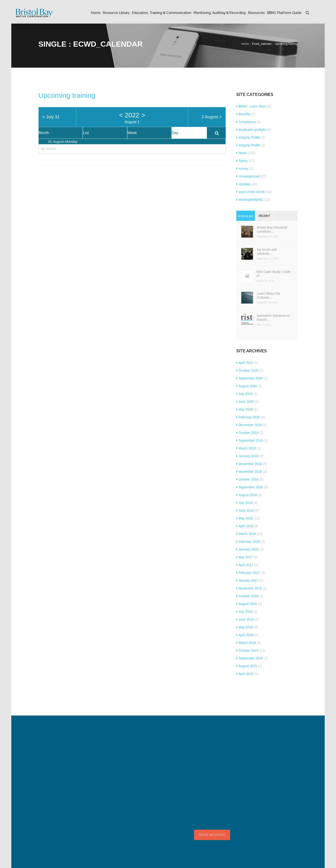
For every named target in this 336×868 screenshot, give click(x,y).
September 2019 (250, 440)
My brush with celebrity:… (267, 252)
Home (96, 13)
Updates (244, 184)
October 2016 (247, 596)
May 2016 (245, 627)
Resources (256, 13)
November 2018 (249, 472)
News (242, 153)
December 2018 (249, 464)
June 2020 (245, 402)
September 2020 (250, 378)
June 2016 (245, 619)
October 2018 (247, 479)
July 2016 (244, 612)
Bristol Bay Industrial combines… (272, 229)
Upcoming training (67, 95)
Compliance (246, 122)
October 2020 (247, 370)
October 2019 (247, 433)
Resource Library (116, 13)
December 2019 (249, 425)
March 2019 (246, 448)
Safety (242, 161)
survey (242, 169)
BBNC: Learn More (251, 106)
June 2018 (245, 510)
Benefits (243, 114)
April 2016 (245, 635)
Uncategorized (248, 176)
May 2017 (245, 557)
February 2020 (248, 417)
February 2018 (248, 542)
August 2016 (247, 604)
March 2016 (246, 643)
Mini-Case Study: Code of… (273, 274)
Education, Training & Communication (162, 13)
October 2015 (247, 650)
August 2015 (247, 666)
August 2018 (247, 495)
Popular (246, 216)
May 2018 (245, 518)
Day (175, 133)
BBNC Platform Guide (284, 13)
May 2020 (245, 409)
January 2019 (247, 456)
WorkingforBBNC (250, 200)
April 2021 (245, 363)
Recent (265, 216)
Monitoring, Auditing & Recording (220, 13)
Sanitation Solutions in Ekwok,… (273, 318)
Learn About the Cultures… (268, 295)
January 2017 (247, 580)
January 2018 (247, 549)
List (86, 133)
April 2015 (245, 674)
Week (132, 133)
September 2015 (250, 658)
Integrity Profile (248, 137)
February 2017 (248, 573)
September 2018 (250, 487)
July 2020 (244, 394)
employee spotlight (251, 130)
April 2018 (245, 526)
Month (44, 133)
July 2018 (244, 503)
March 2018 (246, 534)
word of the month (251, 192)
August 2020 (247, 386)
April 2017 (245, 565)
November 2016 (249, 588)
